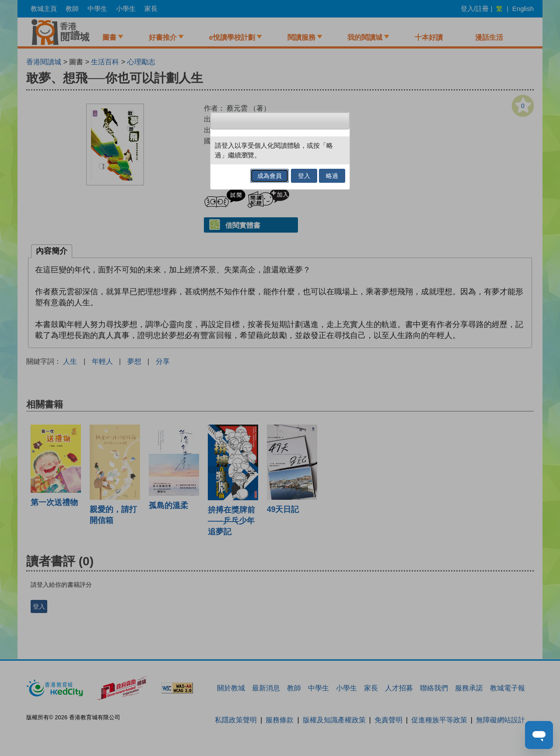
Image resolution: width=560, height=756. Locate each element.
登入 (304, 176)
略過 (332, 176)
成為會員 (269, 176)
